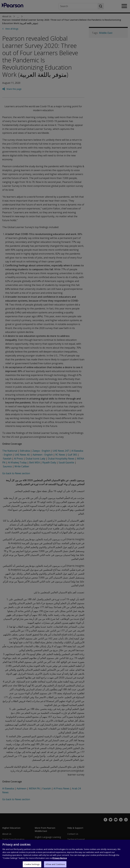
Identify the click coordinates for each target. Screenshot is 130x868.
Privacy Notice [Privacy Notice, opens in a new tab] (60, 859)
